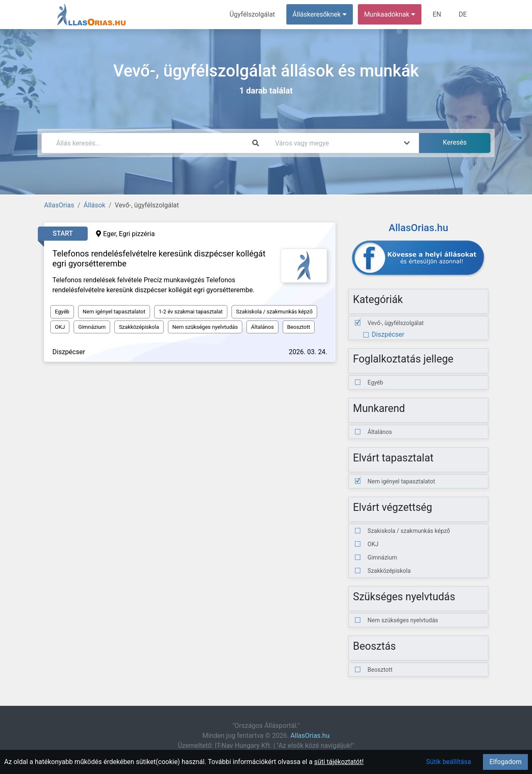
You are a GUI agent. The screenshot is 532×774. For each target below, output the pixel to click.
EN (437, 14)
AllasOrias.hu (310, 736)
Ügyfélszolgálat (252, 14)
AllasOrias (59, 205)
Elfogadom (505, 762)
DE (463, 14)
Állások (94, 205)
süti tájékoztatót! (339, 762)
